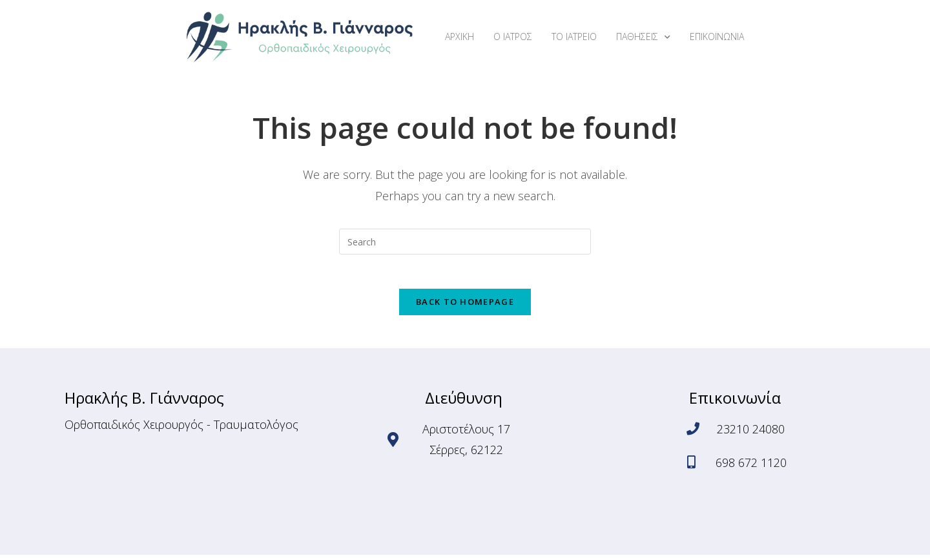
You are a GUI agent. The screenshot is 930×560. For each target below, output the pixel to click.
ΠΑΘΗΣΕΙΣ (643, 37)
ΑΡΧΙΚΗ (460, 36)
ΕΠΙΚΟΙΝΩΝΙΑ (717, 36)
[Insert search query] (465, 242)
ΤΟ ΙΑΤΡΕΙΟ (574, 36)
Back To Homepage (465, 307)
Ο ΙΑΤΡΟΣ (513, 36)
